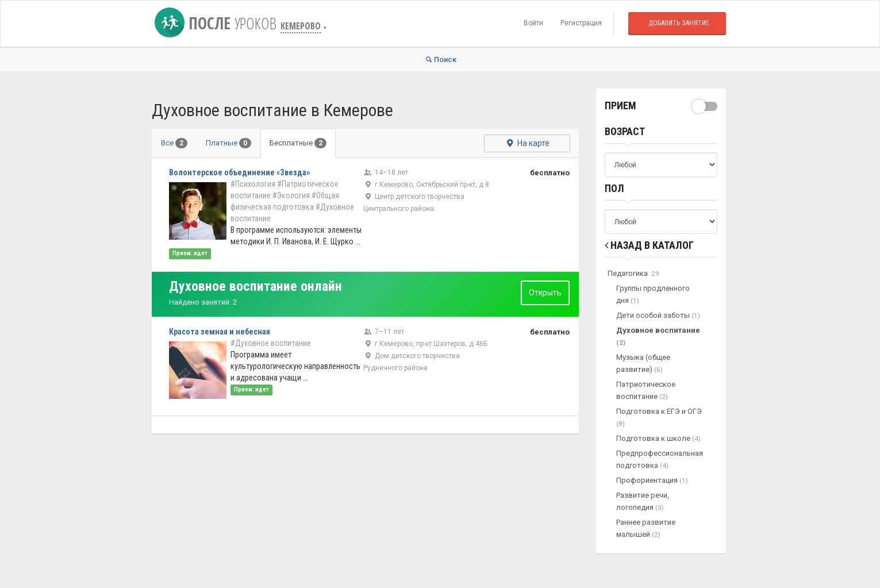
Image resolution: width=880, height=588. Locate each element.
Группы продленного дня (653, 294)
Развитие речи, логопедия (643, 501)
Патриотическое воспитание (646, 390)
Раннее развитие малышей (646, 528)
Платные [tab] (228, 143)
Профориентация (652, 480)
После (218, 23)
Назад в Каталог (649, 245)
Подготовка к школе (658, 438)
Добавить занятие (679, 23)
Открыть (545, 293)
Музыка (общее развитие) (643, 363)
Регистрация (581, 23)
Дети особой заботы (658, 315)
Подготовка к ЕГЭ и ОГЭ (659, 417)
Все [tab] (174, 143)
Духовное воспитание (658, 336)
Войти (533, 23)
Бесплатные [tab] (298, 143)
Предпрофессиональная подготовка (660, 459)
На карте (527, 143)
